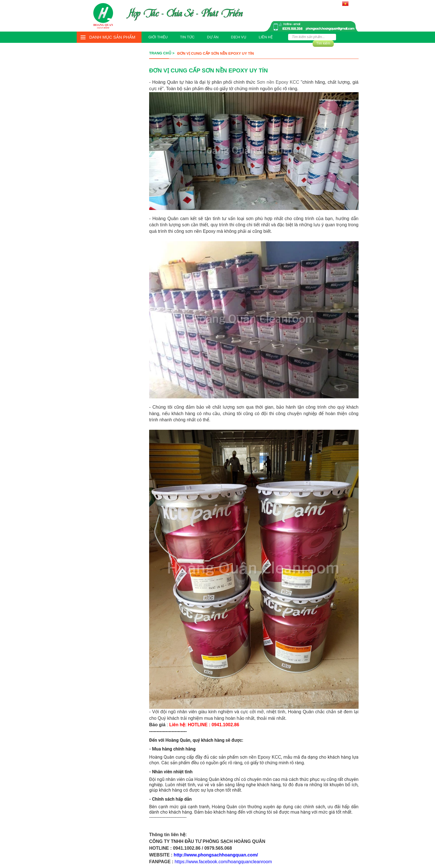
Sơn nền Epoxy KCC (278, 82)
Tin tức (187, 37)
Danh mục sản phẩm (112, 37)
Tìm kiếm (323, 43)
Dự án (213, 37)
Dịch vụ (239, 37)
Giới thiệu (158, 37)
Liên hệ (266, 37)
